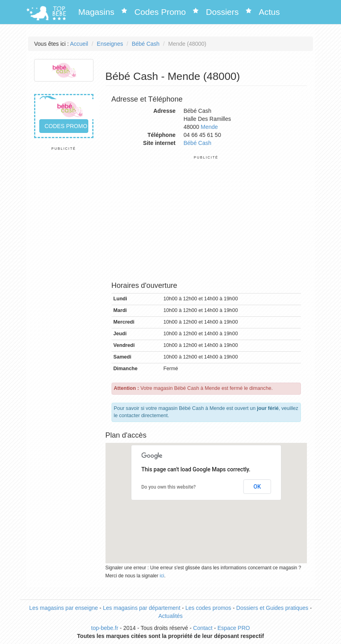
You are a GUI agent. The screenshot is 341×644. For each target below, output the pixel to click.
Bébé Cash (145, 44)
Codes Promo (160, 12)
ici (162, 576)
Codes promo (66, 126)
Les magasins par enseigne (64, 608)
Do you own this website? (168, 487)
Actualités (171, 616)
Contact (203, 628)
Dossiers (222, 12)
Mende (209, 127)
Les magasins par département (142, 608)
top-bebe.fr (105, 628)
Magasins (96, 12)
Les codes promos (208, 608)
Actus (269, 12)
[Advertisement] (64, 271)
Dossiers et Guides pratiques (272, 608)
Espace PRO (234, 628)
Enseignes (110, 44)
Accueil (79, 44)
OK (257, 487)
